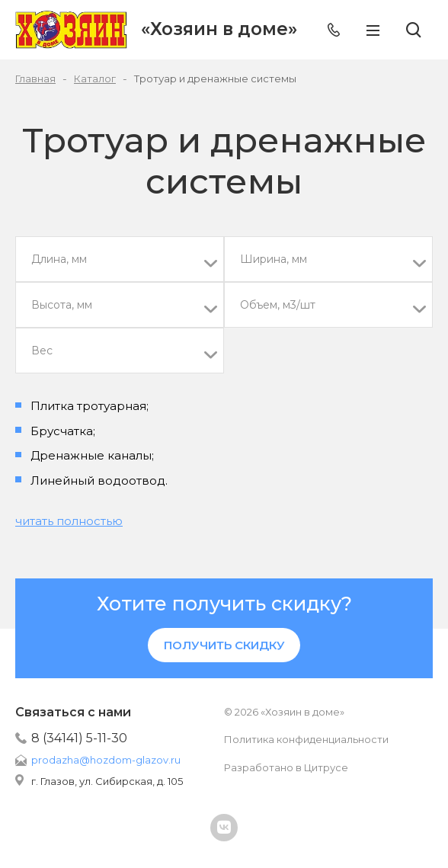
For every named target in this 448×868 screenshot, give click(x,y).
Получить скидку (224, 645)
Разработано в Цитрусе (286, 767)
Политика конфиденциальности (306, 739)
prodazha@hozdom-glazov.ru (106, 760)
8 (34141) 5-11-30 (79, 738)
